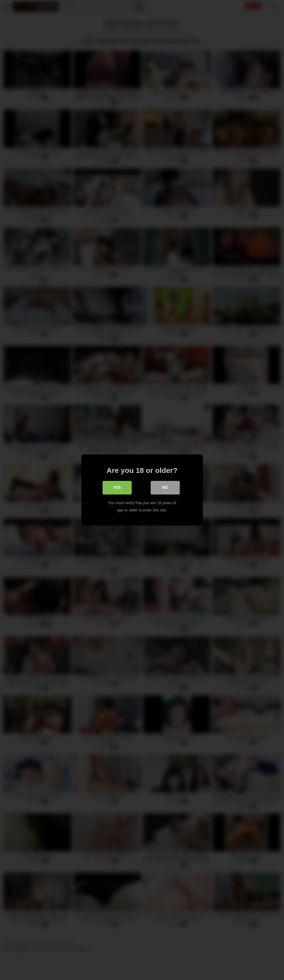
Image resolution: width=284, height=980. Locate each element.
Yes (117, 488)
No (165, 488)
